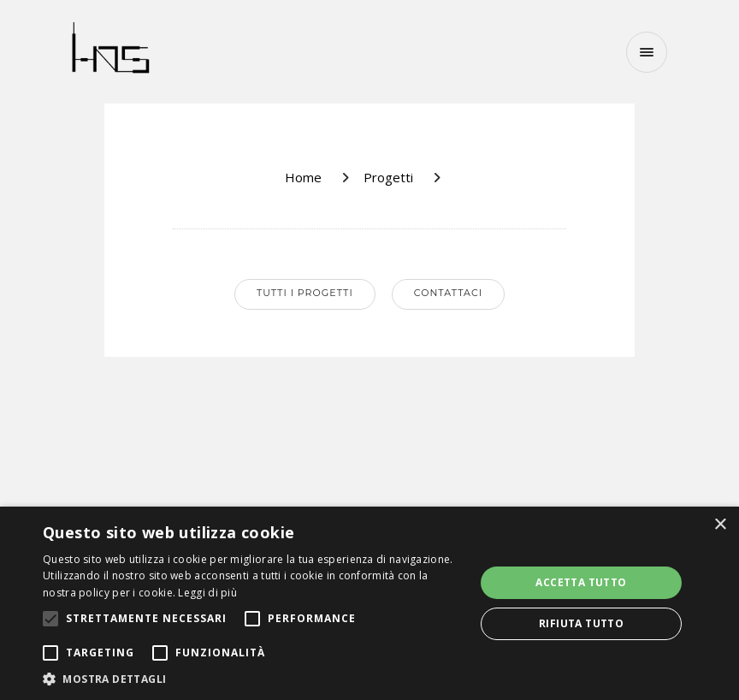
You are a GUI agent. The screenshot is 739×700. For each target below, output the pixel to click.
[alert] (369, 603)
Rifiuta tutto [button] (581, 623)
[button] (252, 679)
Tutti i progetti (305, 293)
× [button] (720, 525)
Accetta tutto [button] (581, 582)
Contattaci (448, 293)
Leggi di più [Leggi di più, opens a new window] (207, 593)
